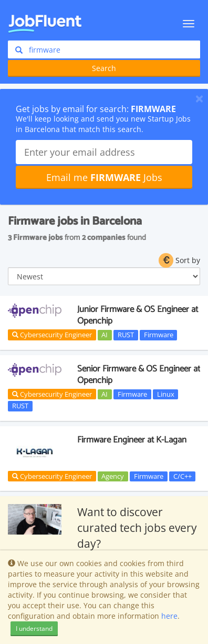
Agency (113, 476)
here (169, 616)
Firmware (159, 335)
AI (105, 335)
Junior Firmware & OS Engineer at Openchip (138, 315)
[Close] (199, 98)
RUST (126, 335)
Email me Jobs (104, 177)
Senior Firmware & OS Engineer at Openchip (139, 375)
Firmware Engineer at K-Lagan (132, 440)
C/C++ (183, 476)
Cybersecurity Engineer (52, 335)
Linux (166, 394)
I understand (34, 628)
